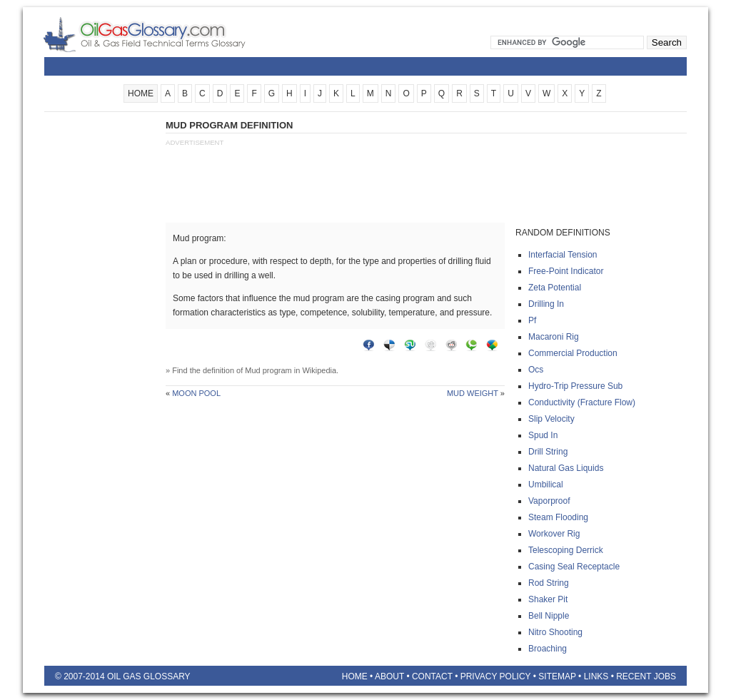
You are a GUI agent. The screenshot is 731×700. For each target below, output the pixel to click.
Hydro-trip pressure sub (575, 386)
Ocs (536, 370)
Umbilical (546, 485)
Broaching (548, 649)
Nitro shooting (555, 632)
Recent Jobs (646, 676)
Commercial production (573, 353)
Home (355, 676)
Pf (532, 320)
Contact (432, 676)
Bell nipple (549, 616)
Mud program (268, 370)
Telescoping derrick (566, 550)
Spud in (543, 435)
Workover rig (554, 534)
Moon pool (196, 393)
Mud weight (473, 393)
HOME (141, 93)
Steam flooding (558, 517)
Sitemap (557, 676)
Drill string (548, 452)
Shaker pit (548, 599)
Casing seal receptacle (574, 567)
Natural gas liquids (566, 468)
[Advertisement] (101, 333)
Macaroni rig (554, 337)
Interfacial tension (563, 255)
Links (596, 676)
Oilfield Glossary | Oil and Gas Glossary (162, 34)
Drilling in (546, 304)
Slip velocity (551, 419)
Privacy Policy (496, 676)
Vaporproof (549, 501)
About (389, 676)
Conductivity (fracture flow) (582, 402)
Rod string (549, 583)
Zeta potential (555, 288)
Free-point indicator (566, 271)
